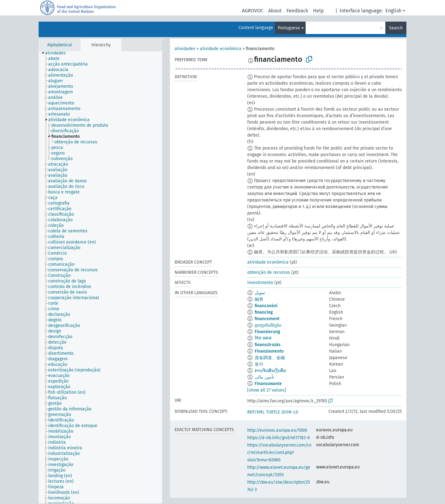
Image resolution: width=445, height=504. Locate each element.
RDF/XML (256, 412)
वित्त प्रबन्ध (263, 338)
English (393, 11)
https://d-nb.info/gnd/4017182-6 (278, 438)
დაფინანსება (268, 325)
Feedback (297, 11)
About (275, 11)
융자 (259, 364)
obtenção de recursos (269, 272)
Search (396, 28)
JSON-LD (290, 412)
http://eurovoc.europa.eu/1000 (277, 430)
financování (266, 306)
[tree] (100, 277)
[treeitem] (58, 53)
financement (267, 319)
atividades (185, 49)
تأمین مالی (264, 377)
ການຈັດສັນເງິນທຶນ (270, 371)
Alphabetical (60, 45)
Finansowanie (268, 384)
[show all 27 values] (267, 390)
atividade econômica (221, 49)
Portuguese (289, 28)
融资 (259, 299)
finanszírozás (268, 345)
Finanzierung (267, 332)
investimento (260, 283)
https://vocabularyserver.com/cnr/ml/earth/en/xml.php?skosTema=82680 (279, 453)
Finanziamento (269, 351)
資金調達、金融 (270, 358)
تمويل (260, 293)
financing (264, 312)
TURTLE (273, 412)
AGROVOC (253, 11)
